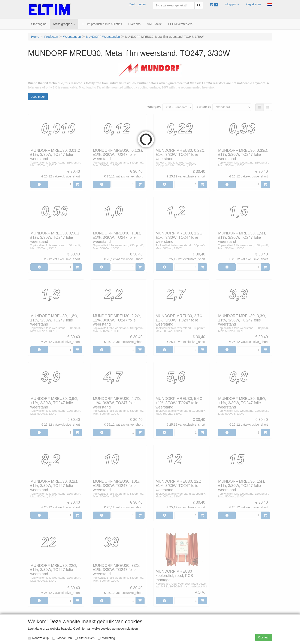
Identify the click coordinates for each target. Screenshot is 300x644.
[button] (232, 4)
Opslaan (264, 637)
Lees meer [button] (38, 97)
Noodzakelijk (39, 638)
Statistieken (85, 638)
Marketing (106, 638)
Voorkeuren (62, 638)
